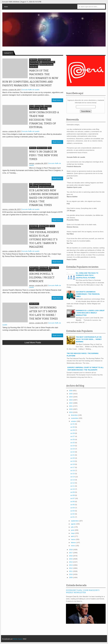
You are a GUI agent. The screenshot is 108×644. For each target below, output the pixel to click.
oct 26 (73, 439)
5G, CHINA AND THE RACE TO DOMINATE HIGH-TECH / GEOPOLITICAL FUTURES (87, 275)
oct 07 (73, 498)
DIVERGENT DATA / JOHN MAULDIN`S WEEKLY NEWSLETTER (83, 591)
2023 (71, 400)
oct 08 (73, 495)
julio (73, 527)
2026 (71, 391)
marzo (73, 539)
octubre (74, 421)
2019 (71, 412)
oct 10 (73, 489)
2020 (71, 409)
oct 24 (73, 446)
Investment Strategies (48, 62)
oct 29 (73, 430)
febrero (74, 543)
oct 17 (73, 467)
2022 (71, 403)
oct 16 (73, 470)
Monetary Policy (34, 109)
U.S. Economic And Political (37, 228)
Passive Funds (34, 64)
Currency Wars (39, 106)
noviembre (75, 418)
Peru (50, 148)
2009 (71, 577)
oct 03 (73, 511)
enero (73, 546)
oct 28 (73, 433)
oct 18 (73, 464)
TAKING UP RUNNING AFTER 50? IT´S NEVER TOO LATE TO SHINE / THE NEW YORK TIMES (43, 313)
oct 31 (73, 424)
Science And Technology (46, 64)
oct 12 (73, 483)
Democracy (33, 148)
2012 (71, 568)
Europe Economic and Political (42, 184)
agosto (74, 524)
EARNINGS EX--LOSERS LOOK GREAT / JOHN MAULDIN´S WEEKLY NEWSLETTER (90, 313)
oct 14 (73, 477)
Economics (48, 106)
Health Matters (34, 304)
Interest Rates (34, 187)
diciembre (75, 415)
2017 (71, 553)
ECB (31, 184)
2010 (71, 574)
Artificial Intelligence (44, 60)
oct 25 (73, 443)
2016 (71, 556)
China (31, 106)
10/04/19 (7, 53)
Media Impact (18, 639)
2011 (71, 571)
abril (73, 536)
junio (73, 530)
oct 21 (73, 455)
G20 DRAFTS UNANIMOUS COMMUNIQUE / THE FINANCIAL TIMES (88, 294)
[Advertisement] (33, 368)
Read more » (57, 100)
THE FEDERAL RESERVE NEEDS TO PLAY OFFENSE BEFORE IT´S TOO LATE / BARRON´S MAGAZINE (44, 240)
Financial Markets (35, 62)
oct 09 (73, 492)
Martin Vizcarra (42, 148)
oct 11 (73, 486)
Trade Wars (44, 109)
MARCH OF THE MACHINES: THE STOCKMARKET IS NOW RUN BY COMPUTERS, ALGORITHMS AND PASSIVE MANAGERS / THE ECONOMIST (30, 78)
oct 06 (73, 501)
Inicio (6, 7)
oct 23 (73, 449)
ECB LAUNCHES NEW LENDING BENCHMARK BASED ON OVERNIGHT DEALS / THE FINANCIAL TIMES (44, 198)
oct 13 (73, 480)
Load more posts (33, 342)
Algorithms (33, 60)
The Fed (52, 226)
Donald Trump (34, 268)
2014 (71, 562)
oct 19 (73, 461)
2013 (71, 565)
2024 (71, 397)
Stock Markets (34, 67)
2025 (71, 394)
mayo (73, 533)
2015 (71, 559)
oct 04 (73, 508)
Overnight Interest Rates (46, 187)
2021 (71, 406)
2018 (71, 550)
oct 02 (73, 514)
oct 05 (73, 505)
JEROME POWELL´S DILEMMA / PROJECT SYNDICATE (42, 278)
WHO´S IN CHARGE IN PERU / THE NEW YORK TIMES (44, 155)
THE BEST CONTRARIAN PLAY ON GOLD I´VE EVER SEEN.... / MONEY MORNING (89, 339)
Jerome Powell (44, 268)
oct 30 (73, 427)
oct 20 (73, 458)
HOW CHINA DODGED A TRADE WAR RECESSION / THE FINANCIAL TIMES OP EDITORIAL (44, 120)
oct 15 (73, 474)
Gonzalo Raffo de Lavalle (31, 90)
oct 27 (73, 436)
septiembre (75, 521)
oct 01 (73, 517)
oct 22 (73, 452)
